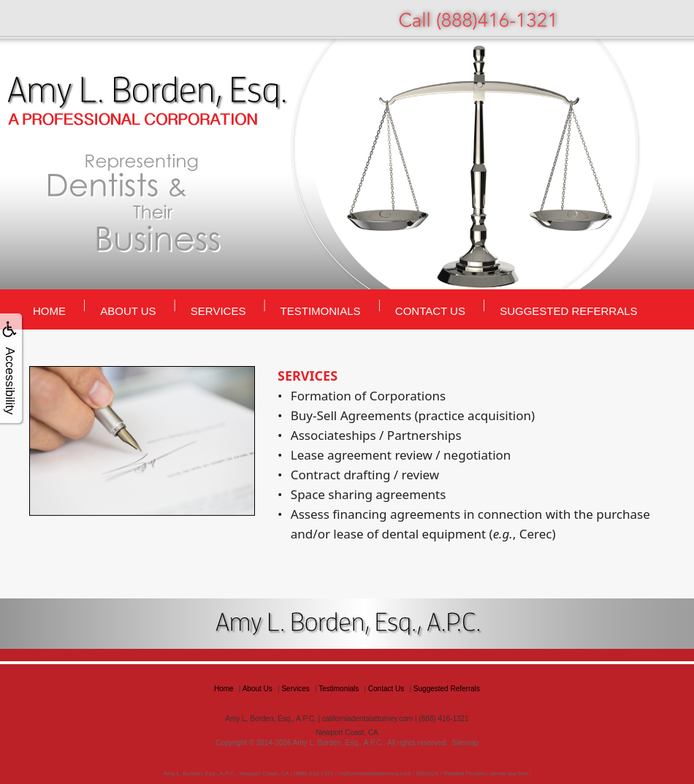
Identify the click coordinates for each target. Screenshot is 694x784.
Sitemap (465, 743)
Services (218, 311)
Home (49, 311)
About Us (128, 311)
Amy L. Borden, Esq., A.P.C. (338, 743)
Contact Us (430, 311)
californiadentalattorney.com (367, 719)
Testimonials (321, 311)
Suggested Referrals (568, 311)
